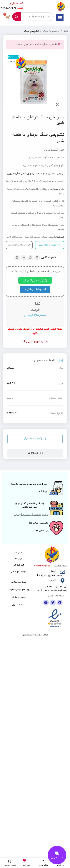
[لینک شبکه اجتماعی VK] (24, 258)
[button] (60, 17)
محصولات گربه (15, 237)
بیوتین (54, 189)
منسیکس (27, 635)
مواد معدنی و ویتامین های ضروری (26, 174)
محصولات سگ (51, 31)
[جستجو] (33, 17)
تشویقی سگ (31, 31)
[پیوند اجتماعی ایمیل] (37, 258)
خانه (66, 31)
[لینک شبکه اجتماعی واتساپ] (30, 258)
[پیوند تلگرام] (17, 258)
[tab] (35, 439)
